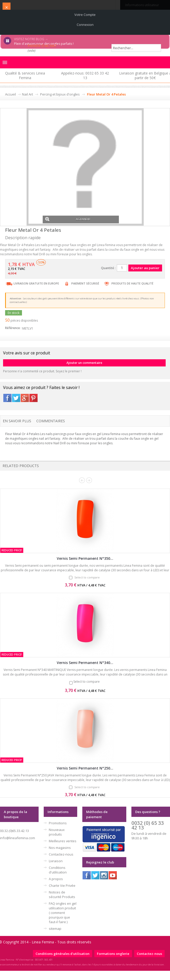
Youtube (113, 875)
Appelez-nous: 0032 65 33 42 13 (85, 75)
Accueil (10, 94)
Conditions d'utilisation (58, 870)
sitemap (55, 929)
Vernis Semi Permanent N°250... (85, 768)
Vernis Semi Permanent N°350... (85, 558)
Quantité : (108, 268)
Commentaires (51, 421)
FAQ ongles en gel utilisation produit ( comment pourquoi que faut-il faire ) (63, 913)
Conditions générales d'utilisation (63, 954)
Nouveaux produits (57, 832)
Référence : (13, 328)
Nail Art (27, 94)
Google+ (25, 398)
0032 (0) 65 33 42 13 (148, 825)
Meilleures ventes (63, 841)
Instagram (104, 875)
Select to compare (87, 577)
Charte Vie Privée (62, 886)
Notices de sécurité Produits (62, 894)
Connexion (85, 25)
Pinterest (33, 398)
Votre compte (85, 15)
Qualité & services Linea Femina (25, 75)
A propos (56, 879)
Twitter (16, 398)
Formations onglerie (113, 954)
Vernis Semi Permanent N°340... (85, 663)
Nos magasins (60, 848)
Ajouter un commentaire (84, 363)
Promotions (58, 823)
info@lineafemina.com (18, 838)
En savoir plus (17, 421)
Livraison (56, 861)
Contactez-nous (61, 854)
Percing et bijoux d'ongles (60, 94)
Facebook (7, 398)
